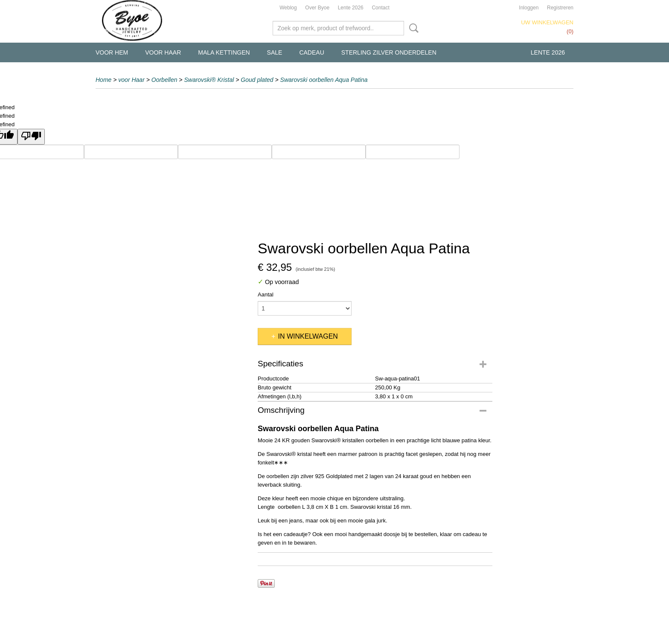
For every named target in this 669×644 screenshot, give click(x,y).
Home (103, 80)
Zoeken (412, 28)
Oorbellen (164, 80)
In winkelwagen (308, 336)
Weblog (288, 8)
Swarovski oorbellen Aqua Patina (324, 80)
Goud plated (257, 80)
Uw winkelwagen (547, 22)
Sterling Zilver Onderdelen (389, 52)
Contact (380, 8)
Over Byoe (317, 8)
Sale (275, 52)
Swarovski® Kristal (209, 80)
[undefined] (31, 137)
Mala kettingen (224, 52)
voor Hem (112, 52)
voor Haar (163, 52)
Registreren (560, 8)
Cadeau (311, 52)
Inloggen (529, 8)
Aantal (266, 294)
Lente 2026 (351, 8)
